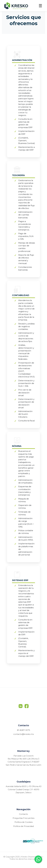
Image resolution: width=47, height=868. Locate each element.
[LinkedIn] (21, 707)
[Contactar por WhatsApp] (38, 859)
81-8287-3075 (24, 730)
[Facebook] (27, 707)
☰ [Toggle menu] (40, 6)
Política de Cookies (24, 822)
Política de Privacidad (23, 826)
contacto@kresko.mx (24, 734)
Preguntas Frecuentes (23, 818)
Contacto (23, 814)
